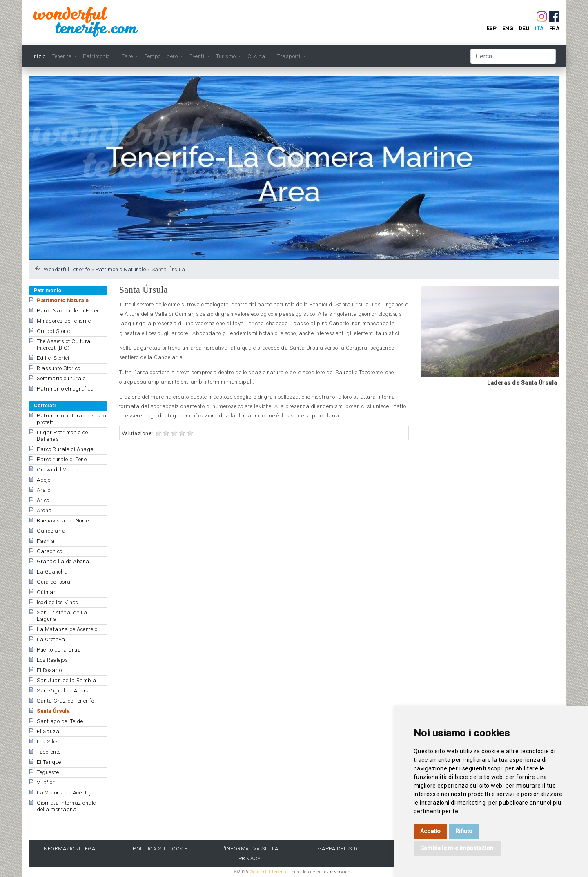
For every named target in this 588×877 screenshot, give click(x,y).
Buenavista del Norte (63, 521)
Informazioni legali (71, 849)
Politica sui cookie (160, 849)
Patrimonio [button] (97, 56)
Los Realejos (52, 660)
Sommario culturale (61, 378)
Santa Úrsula (53, 711)
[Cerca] (513, 56)
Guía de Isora (54, 582)
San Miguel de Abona (63, 691)
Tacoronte (49, 752)
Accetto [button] (430, 831)
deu (524, 28)
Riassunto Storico (59, 368)
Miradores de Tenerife (64, 321)
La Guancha (52, 572)
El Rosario (49, 670)
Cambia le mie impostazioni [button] (458, 848)
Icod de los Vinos (58, 602)
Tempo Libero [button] (162, 56)
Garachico (50, 551)
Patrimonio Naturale (121, 269)
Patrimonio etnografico (65, 389)
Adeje (44, 480)
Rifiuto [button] (464, 831)
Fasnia (46, 541)
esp (492, 28)
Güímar (46, 592)
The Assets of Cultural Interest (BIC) (64, 345)
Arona (44, 510)
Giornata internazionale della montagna (66, 806)
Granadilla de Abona (63, 561)
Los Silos (48, 742)
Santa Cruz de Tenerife (65, 701)
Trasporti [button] (289, 56)
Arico (43, 500)
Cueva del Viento (57, 470)
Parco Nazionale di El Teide (71, 311)
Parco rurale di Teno (62, 459)
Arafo (44, 490)
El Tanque (49, 762)
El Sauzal (49, 731)
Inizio (39, 56)
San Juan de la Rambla (67, 680)
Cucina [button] (257, 56)
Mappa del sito (339, 849)
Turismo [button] (227, 56)
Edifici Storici (53, 358)
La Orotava (51, 639)
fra (555, 28)
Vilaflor (46, 782)
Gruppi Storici (54, 331)
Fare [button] (128, 56)
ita (539, 28)
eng (508, 28)
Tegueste (48, 772)
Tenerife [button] (62, 56)
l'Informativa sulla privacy (249, 853)
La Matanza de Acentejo (67, 629)
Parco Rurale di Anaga (65, 449)
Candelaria (51, 531)
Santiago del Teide (60, 721)
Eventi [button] (198, 56)
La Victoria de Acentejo (65, 793)
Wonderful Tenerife (67, 269)
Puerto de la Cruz (59, 650)
